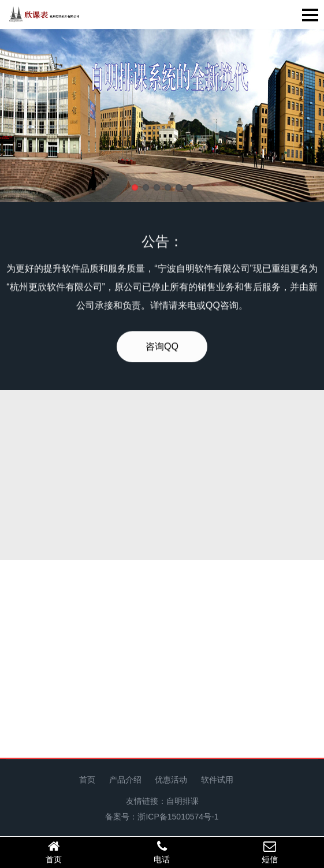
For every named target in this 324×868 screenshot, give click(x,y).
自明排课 (183, 801)
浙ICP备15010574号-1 (178, 817)
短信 (270, 852)
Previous (40, 118)
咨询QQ (162, 356)
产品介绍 (125, 780)
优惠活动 (171, 780)
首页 (87, 780)
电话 (162, 852)
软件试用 (217, 780)
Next (284, 118)
